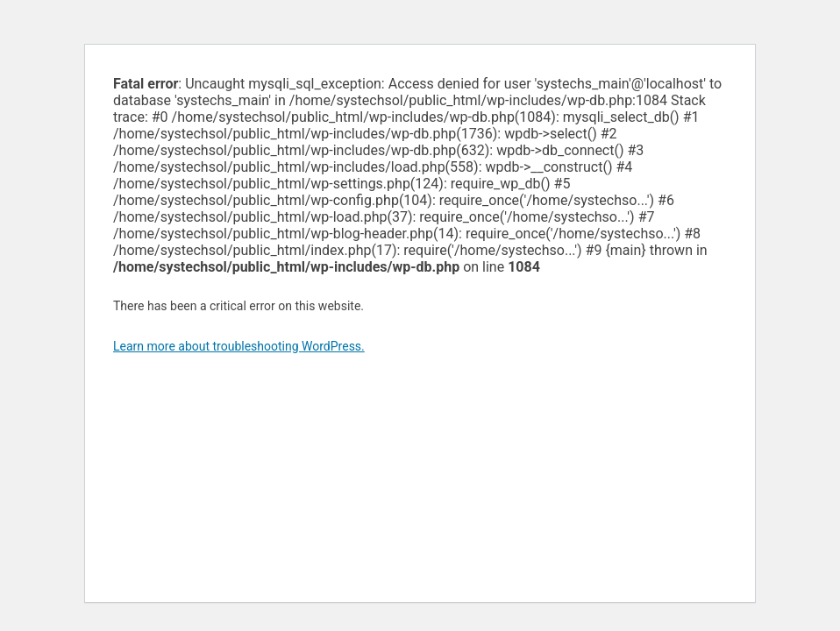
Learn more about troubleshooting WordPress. (239, 346)
